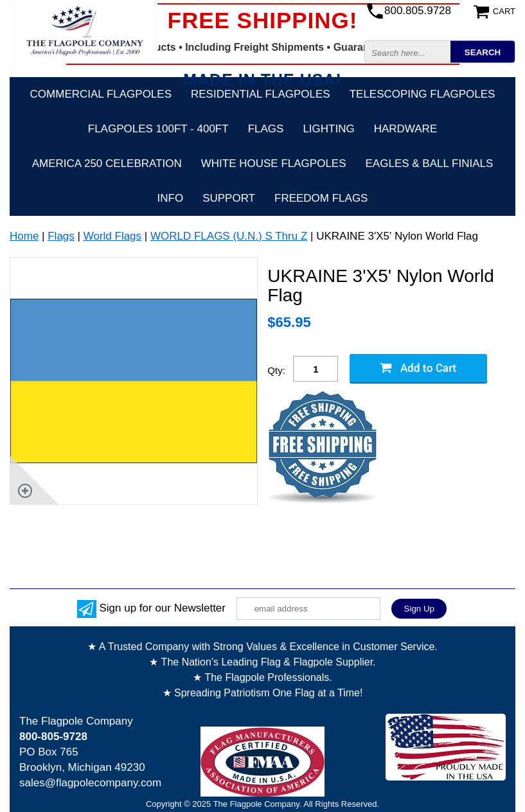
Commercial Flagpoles (101, 94)
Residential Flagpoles (261, 94)
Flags (266, 129)
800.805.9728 (418, 11)
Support (229, 198)
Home (24, 236)
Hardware (406, 129)
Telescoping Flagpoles (423, 94)
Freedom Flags (321, 198)
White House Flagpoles (274, 163)
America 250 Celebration (107, 163)
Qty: (276, 370)
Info (171, 198)
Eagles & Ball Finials (430, 163)
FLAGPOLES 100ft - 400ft (158, 129)
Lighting (328, 129)
